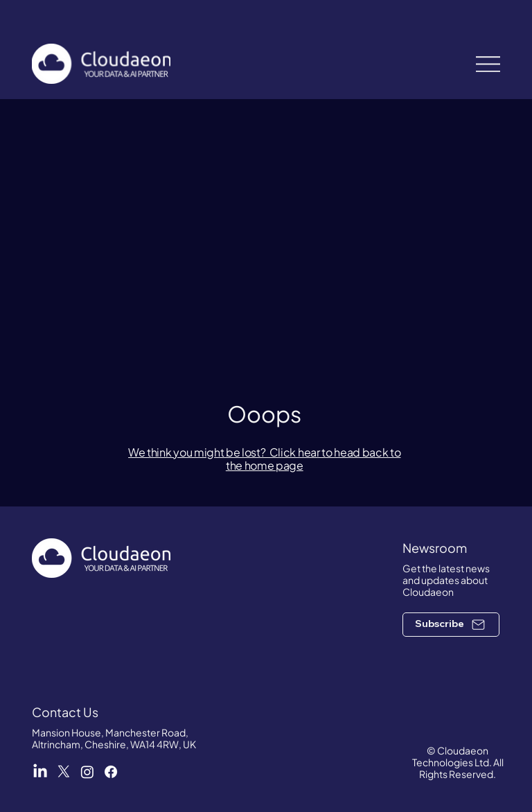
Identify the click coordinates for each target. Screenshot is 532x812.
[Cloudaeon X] (64, 772)
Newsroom (435, 548)
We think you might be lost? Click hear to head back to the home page (264, 459)
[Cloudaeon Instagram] (87, 772)
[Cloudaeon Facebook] (111, 772)
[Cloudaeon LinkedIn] (40, 772)
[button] (451, 625)
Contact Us (65, 712)
